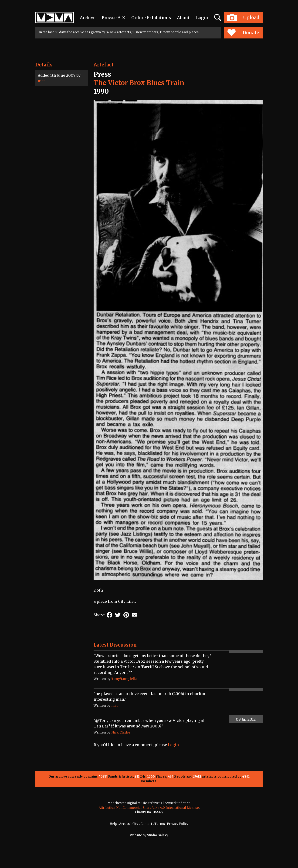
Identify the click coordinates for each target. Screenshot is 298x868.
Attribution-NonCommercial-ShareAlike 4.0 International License (149, 808)
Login (202, 18)
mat (41, 81)
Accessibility (129, 824)
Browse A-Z (113, 18)
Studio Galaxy (158, 835)
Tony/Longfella (124, 679)
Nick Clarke (121, 732)
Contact (146, 824)
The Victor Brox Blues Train (139, 83)
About (183, 18)
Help (113, 824)
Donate (243, 33)
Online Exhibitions (151, 18)
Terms (160, 824)
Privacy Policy (178, 824)
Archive (88, 18)
